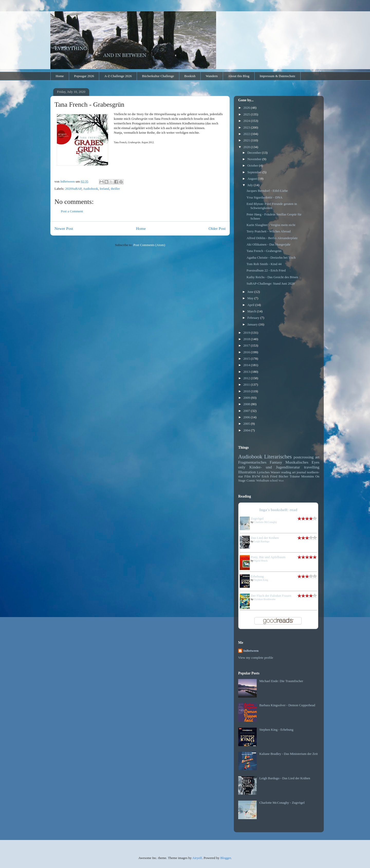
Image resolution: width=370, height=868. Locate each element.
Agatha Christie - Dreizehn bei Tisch (271, 257)
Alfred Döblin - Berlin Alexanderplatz (272, 238)
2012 (247, 378)
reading (286, 472)
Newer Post (64, 228)
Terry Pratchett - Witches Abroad (269, 231)
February (254, 318)
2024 (247, 121)
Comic (251, 480)
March (252, 311)
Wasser (275, 472)
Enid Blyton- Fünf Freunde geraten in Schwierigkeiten (272, 206)
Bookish (190, 76)
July (251, 185)
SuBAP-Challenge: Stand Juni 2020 (270, 283)
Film (248, 476)
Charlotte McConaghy (266, 522)
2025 (247, 114)
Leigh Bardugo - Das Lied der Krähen (285, 778)
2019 (247, 333)
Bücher (283, 476)
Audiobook (91, 189)
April (251, 305)
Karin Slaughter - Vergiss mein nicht (271, 225)
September (255, 172)
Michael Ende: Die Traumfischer (281, 681)
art (317, 457)
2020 (247, 147)
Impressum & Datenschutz (277, 76)
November (255, 159)
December (255, 153)
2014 (247, 365)
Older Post (217, 228)
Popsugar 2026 (84, 76)
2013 (247, 372)
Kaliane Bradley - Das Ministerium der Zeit (288, 754)
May (251, 298)
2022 (247, 134)
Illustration (247, 472)
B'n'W (256, 476)
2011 (247, 385)
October (253, 165)
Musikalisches (297, 462)
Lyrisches (263, 472)
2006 (247, 417)
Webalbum (263, 481)
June (251, 292)
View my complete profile (256, 658)
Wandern (212, 76)
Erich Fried (269, 476)
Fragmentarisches (252, 462)
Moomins (308, 476)
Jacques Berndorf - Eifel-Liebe (267, 191)
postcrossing (304, 457)
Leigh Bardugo (262, 541)
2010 (247, 391)
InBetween (251, 651)
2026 (247, 108)
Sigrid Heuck (261, 561)
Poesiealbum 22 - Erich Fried (266, 270)
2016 (247, 352)
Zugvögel (257, 518)
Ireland (104, 189)
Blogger (225, 858)
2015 (247, 359)
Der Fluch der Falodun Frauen (271, 596)
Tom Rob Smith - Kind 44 (264, 264)
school (274, 481)
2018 (247, 339)
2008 (247, 404)
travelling (312, 467)
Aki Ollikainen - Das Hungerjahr (268, 244)
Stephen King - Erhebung (276, 730)
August (253, 179)
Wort (281, 481)
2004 (247, 430)
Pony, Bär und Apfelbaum (268, 557)
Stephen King (261, 580)
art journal (299, 472)
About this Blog (239, 76)
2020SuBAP (73, 189)
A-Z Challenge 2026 (118, 76)
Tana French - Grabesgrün (264, 251)
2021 (247, 140)
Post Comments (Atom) (149, 245)
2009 (247, 398)
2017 (247, 345)
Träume (295, 476)
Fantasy (276, 462)
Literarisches (278, 456)
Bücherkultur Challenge (158, 76)
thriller (115, 189)
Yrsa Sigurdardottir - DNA (264, 197)
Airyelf (197, 858)
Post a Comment (72, 211)
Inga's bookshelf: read (278, 510)
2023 (247, 127)
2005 (247, 424)
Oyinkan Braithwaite (265, 599)
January (253, 324)
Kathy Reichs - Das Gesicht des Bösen (272, 277)
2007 (247, 411)
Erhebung (257, 576)
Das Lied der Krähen (265, 538)
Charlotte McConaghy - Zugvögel (282, 803)
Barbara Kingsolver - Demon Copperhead (287, 705)
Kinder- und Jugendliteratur (275, 467)
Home (60, 76)
